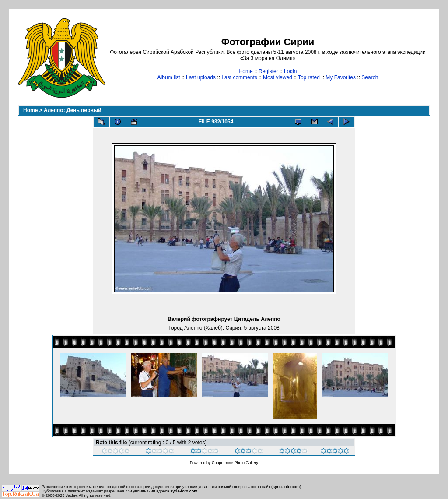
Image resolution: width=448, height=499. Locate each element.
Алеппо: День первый (73, 110)
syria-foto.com (286, 487)
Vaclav (71, 495)
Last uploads (201, 77)
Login (290, 71)
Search (370, 77)
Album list (169, 77)
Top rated (309, 77)
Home (246, 71)
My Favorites (341, 77)
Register (268, 71)
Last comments (239, 77)
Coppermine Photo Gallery (235, 463)
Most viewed (278, 77)
